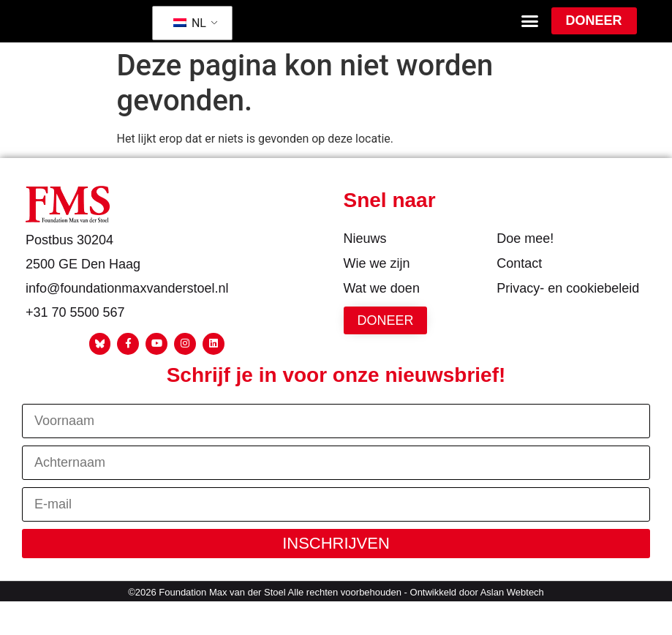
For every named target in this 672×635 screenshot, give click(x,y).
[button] (530, 32)
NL (190, 33)
